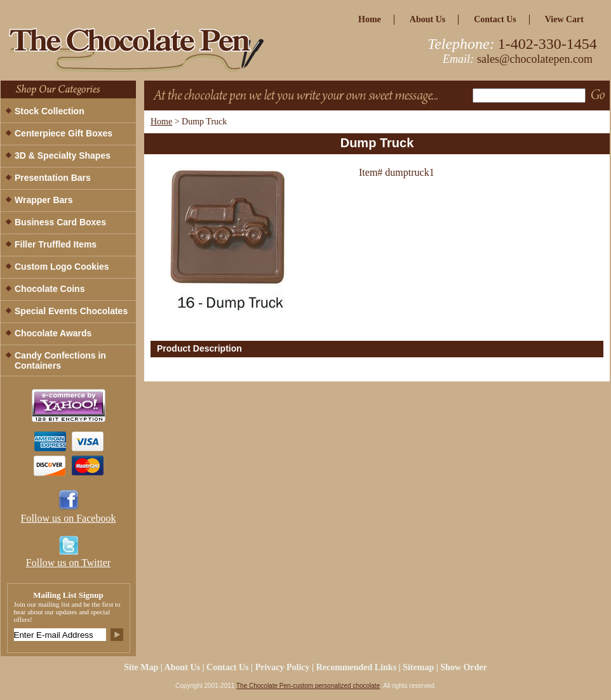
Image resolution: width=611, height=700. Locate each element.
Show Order (464, 667)
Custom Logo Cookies (62, 267)
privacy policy (283, 667)
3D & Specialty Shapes (63, 155)
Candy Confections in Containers (60, 360)
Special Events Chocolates (71, 311)
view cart (564, 19)
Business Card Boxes (60, 222)
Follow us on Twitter (68, 563)
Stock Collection (50, 111)
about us (427, 19)
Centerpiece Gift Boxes (64, 133)
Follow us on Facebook (69, 518)
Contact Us (495, 19)
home (370, 19)
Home (161, 122)
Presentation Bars (53, 178)
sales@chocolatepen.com (535, 59)
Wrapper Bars (44, 200)
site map (141, 667)
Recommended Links (356, 667)
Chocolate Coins (50, 289)
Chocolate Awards (53, 333)
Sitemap (418, 667)
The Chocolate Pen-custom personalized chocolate (308, 686)
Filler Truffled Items (56, 244)
